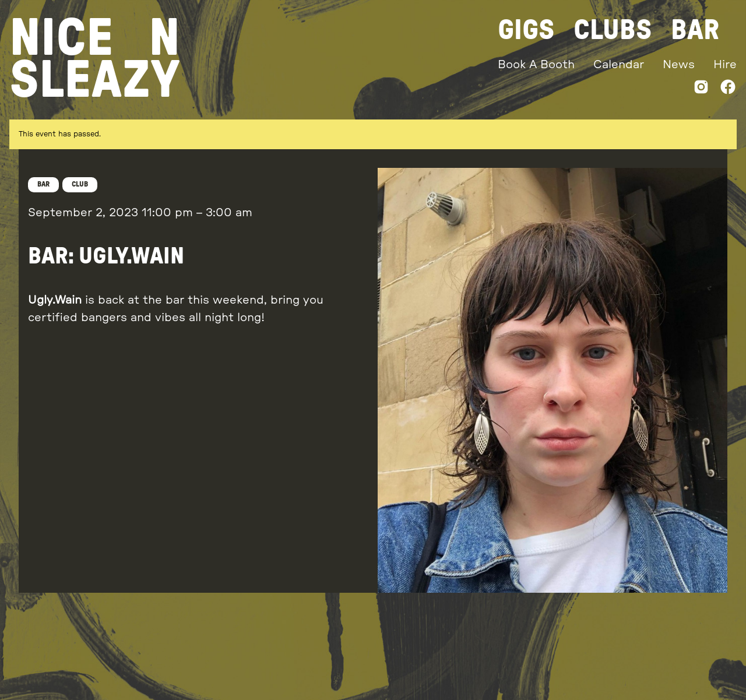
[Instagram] (701, 89)
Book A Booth (536, 65)
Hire (725, 65)
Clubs (613, 30)
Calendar (619, 65)
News (679, 65)
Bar (695, 30)
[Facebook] (728, 89)
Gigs (526, 30)
